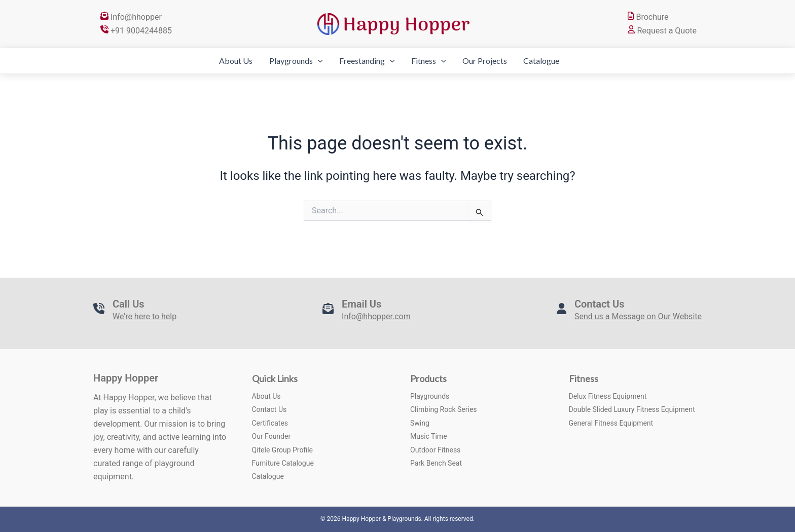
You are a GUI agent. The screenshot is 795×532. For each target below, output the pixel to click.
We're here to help (144, 316)
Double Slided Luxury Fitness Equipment (632, 409)
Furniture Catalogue (283, 463)
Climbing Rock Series (444, 409)
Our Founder (272, 436)
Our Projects (493, 61)
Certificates (270, 423)
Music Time (429, 436)
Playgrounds (278, 61)
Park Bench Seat (436, 463)
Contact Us (269, 409)
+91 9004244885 (136, 31)
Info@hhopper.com (376, 316)
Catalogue (559, 61)
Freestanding (358, 61)
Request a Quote (662, 31)
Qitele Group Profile (283, 450)
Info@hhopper (131, 17)
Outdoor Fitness (435, 450)
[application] (300, 61)
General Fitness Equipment (611, 423)
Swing (420, 423)
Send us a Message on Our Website (638, 316)
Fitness (429, 61)
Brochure (648, 17)
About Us (209, 61)
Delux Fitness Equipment (608, 396)
